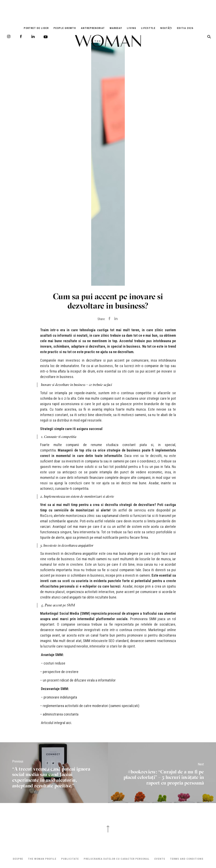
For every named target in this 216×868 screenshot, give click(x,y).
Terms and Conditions (187, 859)
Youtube (46, 37)
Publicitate (70, 859)
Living (132, 28)
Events (160, 859)
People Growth (65, 28)
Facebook (21, 36)
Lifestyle (148, 28)
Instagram (9, 36)
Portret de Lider (36, 28)
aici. (69, 723)
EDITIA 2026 (185, 28)
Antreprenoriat (93, 28)
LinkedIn (33, 36)
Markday (116, 28)
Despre (18, 859)
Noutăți (166, 28)
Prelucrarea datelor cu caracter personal (117, 859)
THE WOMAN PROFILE (42, 859)
